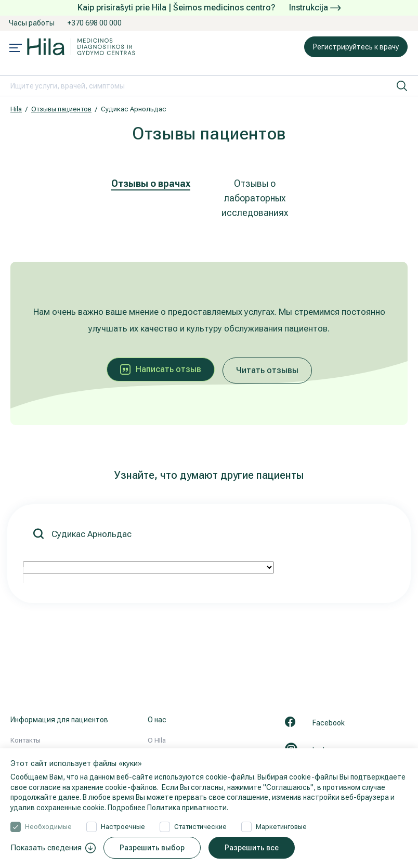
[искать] (402, 86)
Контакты (25, 740)
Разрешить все (252, 848)
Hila (16, 109)
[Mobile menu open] (16, 49)
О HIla (157, 740)
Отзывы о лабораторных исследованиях (255, 198)
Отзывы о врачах (151, 183)
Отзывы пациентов (61, 109)
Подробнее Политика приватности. (168, 808)
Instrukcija (315, 8)
